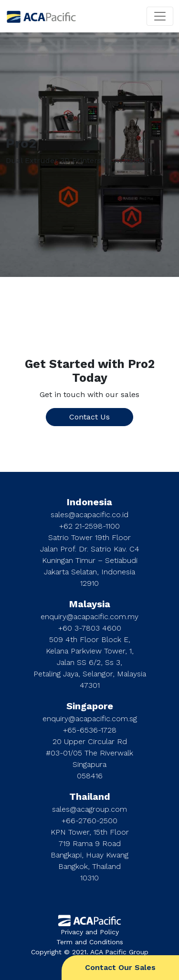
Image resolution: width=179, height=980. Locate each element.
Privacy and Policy (90, 932)
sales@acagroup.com (89, 809)
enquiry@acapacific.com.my (89, 617)
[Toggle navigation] (160, 16)
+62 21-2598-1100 (89, 526)
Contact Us (89, 417)
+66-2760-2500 (89, 821)
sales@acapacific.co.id (89, 515)
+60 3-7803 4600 (90, 628)
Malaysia (90, 604)
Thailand (90, 796)
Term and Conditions (90, 942)
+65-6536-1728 (90, 730)
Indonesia (89, 502)
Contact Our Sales (120, 967)
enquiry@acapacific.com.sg (90, 719)
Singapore (90, 706)
